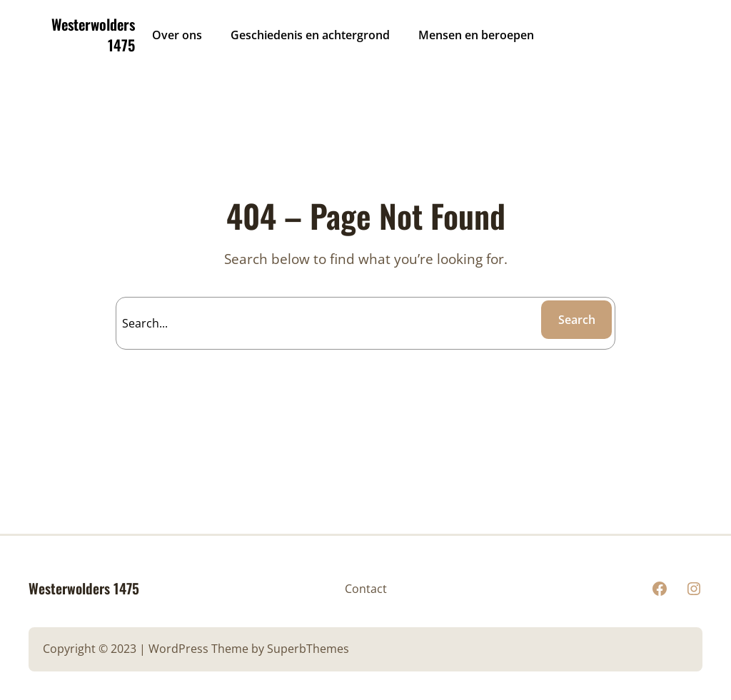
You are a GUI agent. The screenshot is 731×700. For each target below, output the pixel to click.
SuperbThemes (308, 649)
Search (577, 320)
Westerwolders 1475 (93, 35)
